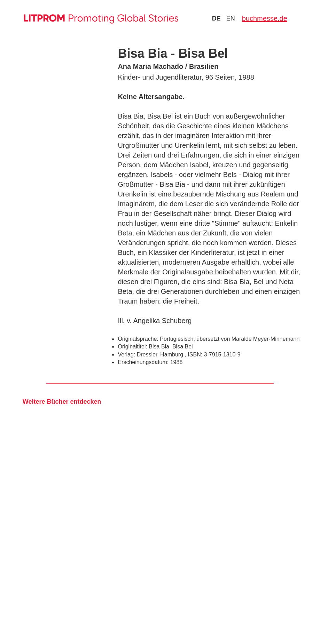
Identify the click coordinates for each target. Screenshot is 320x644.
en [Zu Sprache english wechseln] (231, 18)
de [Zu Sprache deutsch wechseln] (216, 18)
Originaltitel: (132, 347)
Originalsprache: (138, 339)
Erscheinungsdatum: (143, 362)
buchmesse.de (265, 18)
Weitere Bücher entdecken (62, 402)
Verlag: (126, 355)
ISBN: (195, 355)
